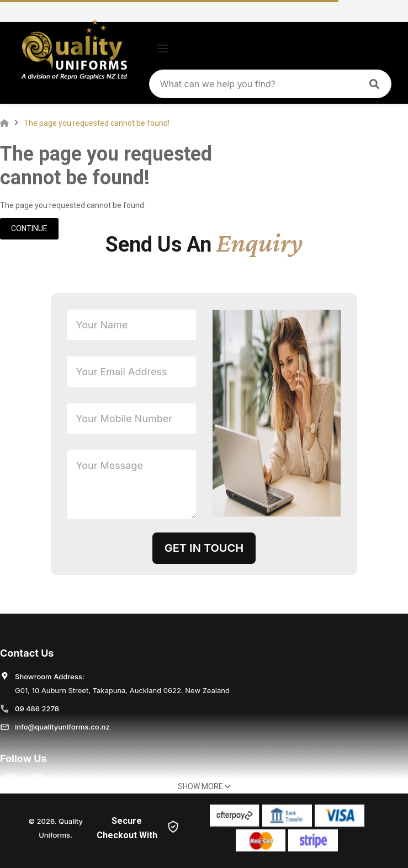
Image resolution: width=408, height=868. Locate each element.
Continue (29, 228)
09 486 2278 (37, 709)
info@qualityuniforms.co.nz (62, 727)
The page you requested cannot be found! (97, 123)
